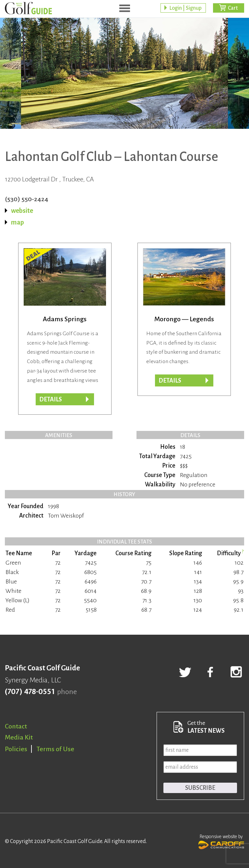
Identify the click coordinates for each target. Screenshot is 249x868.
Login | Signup (185, 8)
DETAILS (51, 399)
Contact (16, 726)
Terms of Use (55, 749)
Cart (233, 8)
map (18, 222)
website (22, 211)
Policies (16, 749)
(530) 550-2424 (27, 199)
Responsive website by (221, 841)
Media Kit (19, 737)
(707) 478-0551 (30, 692)
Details (170, 381)
